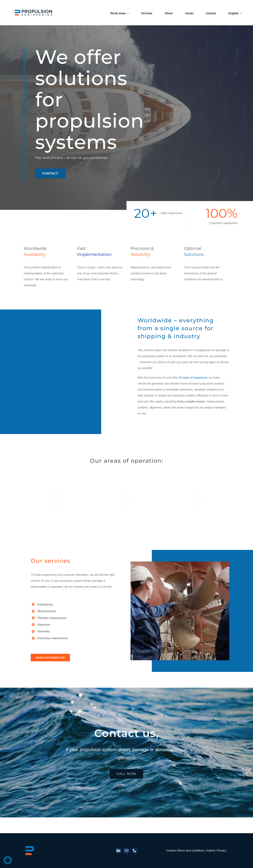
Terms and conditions (191, 851)
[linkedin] (118, 851)
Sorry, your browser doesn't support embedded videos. (73, 370)
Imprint (211, 851)
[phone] (135, 851)
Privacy (222, 851)
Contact (171, 851)
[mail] (126, 851)
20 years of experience (193, 378)
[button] (8, 860)
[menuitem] (235, 13)
